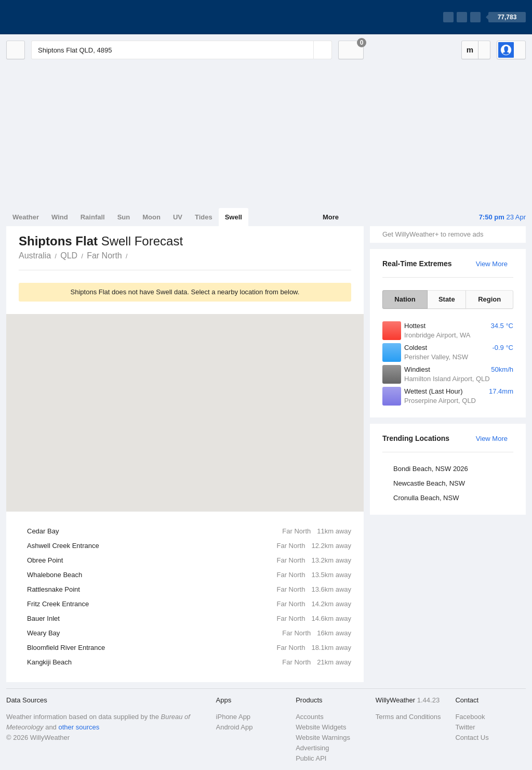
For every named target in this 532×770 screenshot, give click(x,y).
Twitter (465, 727)
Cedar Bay (189, 531)
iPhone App (234, 717)
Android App (235, 727)
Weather (26, 217)
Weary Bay (189, 633)
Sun (124, 217)
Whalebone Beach (189, 575)
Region (489, 299)
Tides (204, 217)
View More (492, 264)
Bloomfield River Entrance (189, 648)
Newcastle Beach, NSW (429, 483)
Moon (151, 217)
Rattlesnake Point (189, 590)
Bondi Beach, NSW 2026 (431, 469)
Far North (104, 256)
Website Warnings (323, 738)
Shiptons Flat (134, 255)
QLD (69, 256)
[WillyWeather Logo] (55, 17)
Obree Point (189, 560)
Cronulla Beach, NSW (426, 498)
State (447, 299)
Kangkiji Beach (189, 662)
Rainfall (93, 217)
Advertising (312, 748)
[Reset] (304, 50)
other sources (79, 727)
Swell (234, 217)
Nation (405, 299)
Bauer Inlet (189, 619)
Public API (311, 758)
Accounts (309, 717)
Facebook (470, 717)
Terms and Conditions (408, 717)
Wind (60, 217)
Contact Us (472, 738)
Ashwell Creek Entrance (189, 546)
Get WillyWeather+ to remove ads (433, 234)
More (331, 217)
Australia (35, 256)
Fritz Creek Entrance (189, 604)
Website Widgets (321, 727)
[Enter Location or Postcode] (182, 50)
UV (178, 217)
